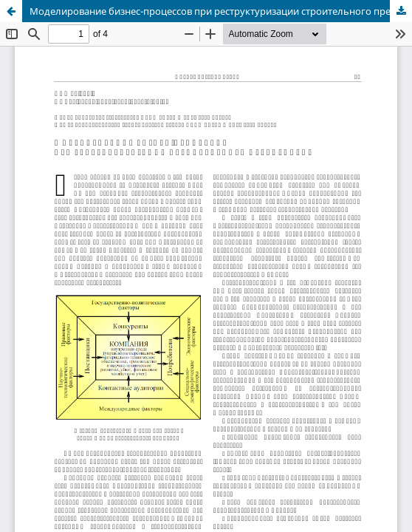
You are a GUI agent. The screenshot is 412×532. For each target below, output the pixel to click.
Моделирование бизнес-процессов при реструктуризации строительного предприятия (221, 11)
